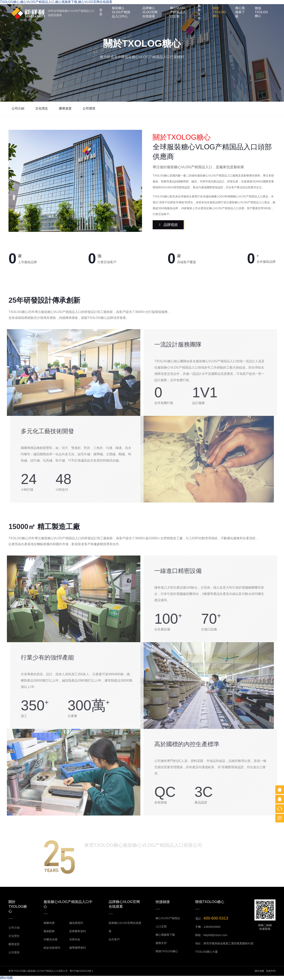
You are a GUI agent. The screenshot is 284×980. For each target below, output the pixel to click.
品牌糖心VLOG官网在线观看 (150, 12)
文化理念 (42, 108)
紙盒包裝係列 (52, 948)
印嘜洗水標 (50, 939)
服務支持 (199, 12)
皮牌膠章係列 (78, 931)
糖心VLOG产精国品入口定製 (178, 12)
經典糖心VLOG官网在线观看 (125, 927)
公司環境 (89, 108)
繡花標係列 (76, 923)
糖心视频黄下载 (240, 12)
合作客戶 (114, 939)
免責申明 (271, 971)
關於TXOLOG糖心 (219, 12)
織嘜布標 (49, 923)
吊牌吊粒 (75, 939)
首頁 (101, 12)
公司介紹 (18, 108)
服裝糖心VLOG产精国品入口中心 (121, 12)
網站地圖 (259, 971)
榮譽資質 (65, 108)
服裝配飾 (49, 931)
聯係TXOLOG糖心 (261, 12)
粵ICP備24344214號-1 (81, 971)
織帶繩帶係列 (78, 948)
